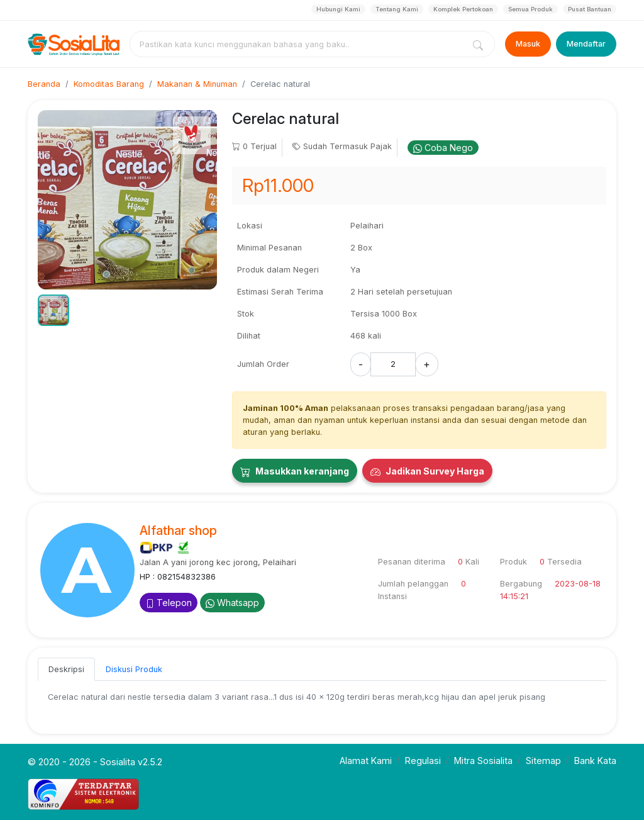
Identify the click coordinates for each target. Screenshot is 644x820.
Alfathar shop (178, 531)
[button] (53, 310)
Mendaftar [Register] (586, 44)
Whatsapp (232, 603)
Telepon (169, 603)
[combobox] (299, 44)
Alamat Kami (366, 761)
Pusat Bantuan (590, 9)
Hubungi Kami (338, 9)
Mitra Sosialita (483, 761)
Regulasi (423, 761)
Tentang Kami (397, 9)
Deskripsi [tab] (66, 669)
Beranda (44, 84)
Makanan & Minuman (197, 84)
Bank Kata (595, 761)
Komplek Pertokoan (463, 9)
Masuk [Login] (528, 44)
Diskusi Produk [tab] (134, 669)
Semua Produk (530, 9)
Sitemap (543, 761)
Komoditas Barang (109, 84)
